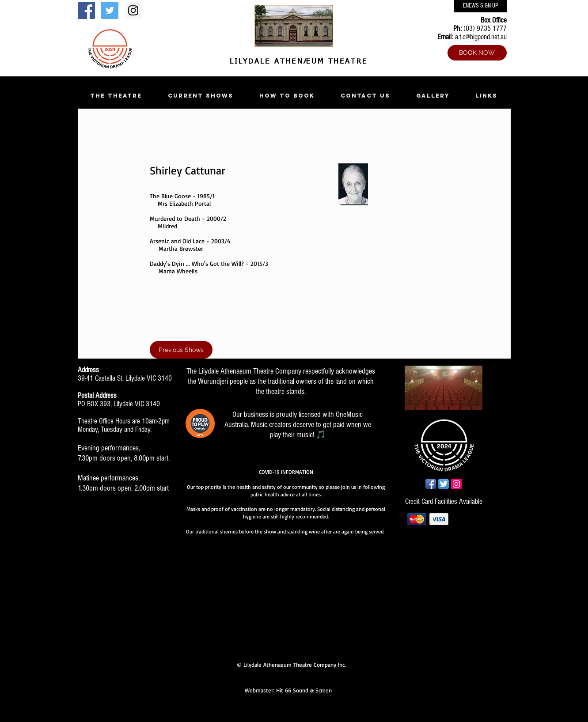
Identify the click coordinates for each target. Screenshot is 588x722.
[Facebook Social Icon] (86, 10)
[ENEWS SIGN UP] (480, 6)
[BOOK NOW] (477, 53)
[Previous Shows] (181, 350)
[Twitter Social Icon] (110, 10)
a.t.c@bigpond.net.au (481, 37)
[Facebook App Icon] (431, 484)
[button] (116, 96)
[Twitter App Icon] (444, 484)
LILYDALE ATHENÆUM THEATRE (297, 62)
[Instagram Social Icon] (133, 10)
